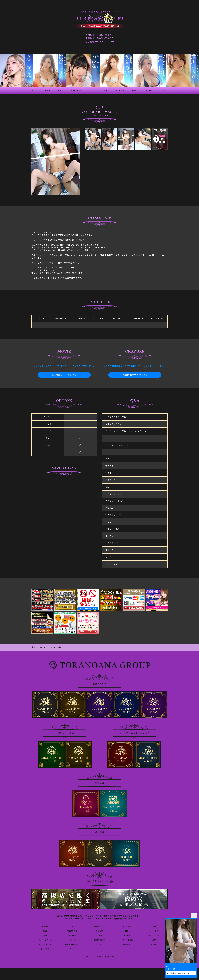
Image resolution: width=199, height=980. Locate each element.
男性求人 (127, 944)
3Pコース (72, 939)
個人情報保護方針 (72, 944)
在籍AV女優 (72, 930)
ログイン (127, 935)
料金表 (45, 935)
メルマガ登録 (154, 935)
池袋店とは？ (99, 926)
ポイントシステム (45, 939)
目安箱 (154, 939)
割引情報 (72, 935)
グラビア (99, 930)
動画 (127, 930)
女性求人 (99, 944)
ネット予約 (45, 948)
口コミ (72, 948)
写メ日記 (154, 944)
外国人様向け (99, 939)
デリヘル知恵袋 (127, 939)
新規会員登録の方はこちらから (64, 375)
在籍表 (45, 930)
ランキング (154, 930)
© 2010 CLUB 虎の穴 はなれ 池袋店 (99, 956)
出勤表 (154, 926)
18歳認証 (45, 926)
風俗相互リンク (45, 944)
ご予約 (99, 935)
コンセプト (127, 926)
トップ (72, 926)
